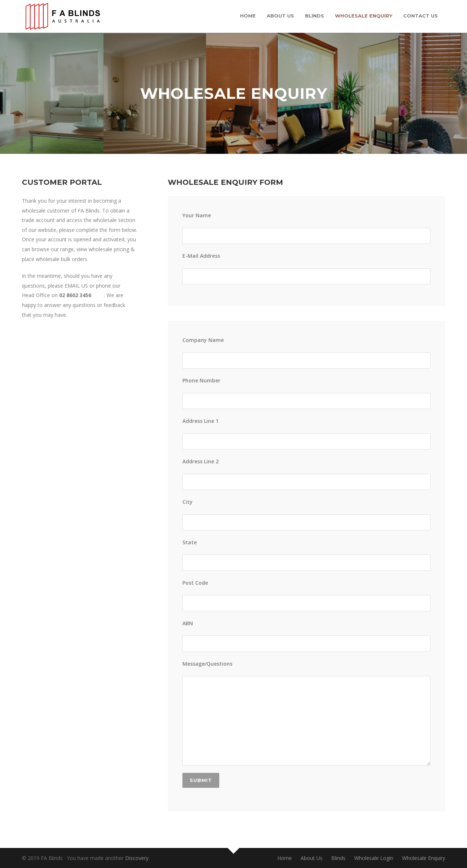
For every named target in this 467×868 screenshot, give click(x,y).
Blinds (314, 16)
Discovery (137, 858)
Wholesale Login (374, 858)
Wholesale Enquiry (364, 16)
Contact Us (420, 16)
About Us (280, 16)
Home (248, 16)
